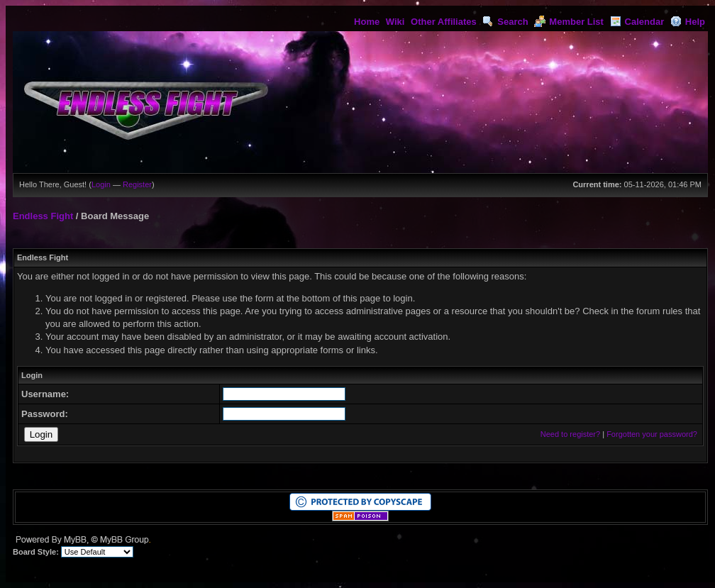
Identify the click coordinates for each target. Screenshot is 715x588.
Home (367, 22)
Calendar (637, 22)
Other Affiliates (444, 22)
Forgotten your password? (652, 434)
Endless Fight (43, 216)
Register (137, 184)
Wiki (395, 22)
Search (505, 22)
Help (688, 22)
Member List (569, 22)
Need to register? (570, 434)
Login (101, 184)
